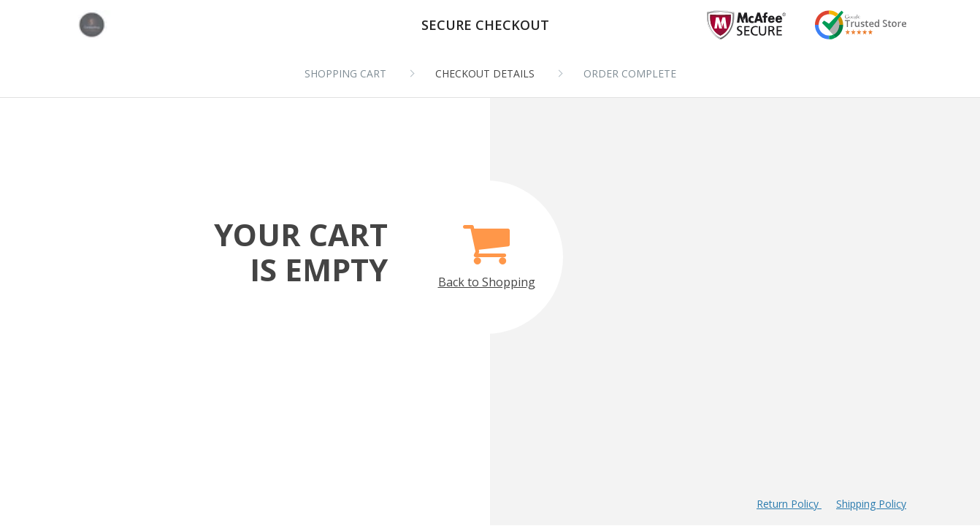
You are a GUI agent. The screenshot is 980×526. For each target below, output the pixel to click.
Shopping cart (345, 73)
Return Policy (789, 504)
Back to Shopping (487, 248)
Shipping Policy (871, 504)
